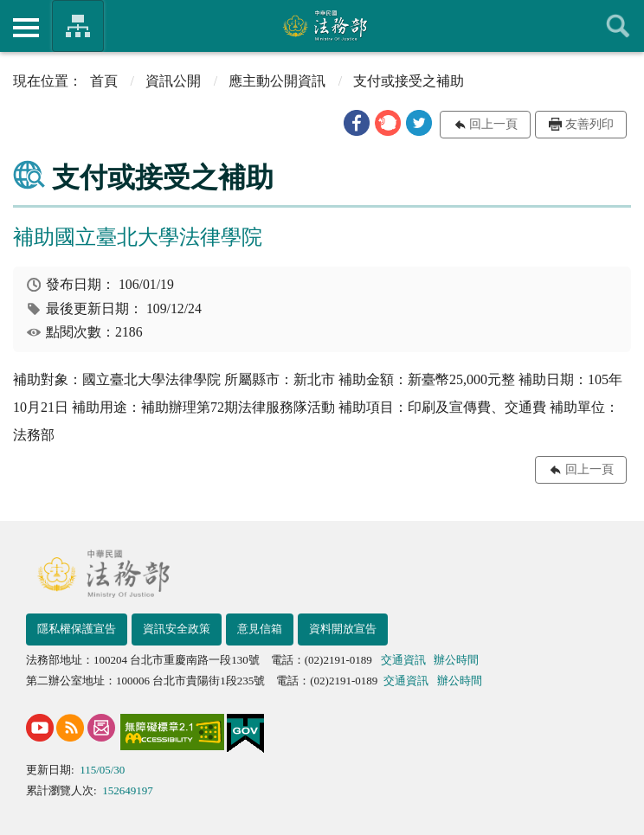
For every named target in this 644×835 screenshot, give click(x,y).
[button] (357, 123)
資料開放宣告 (343, 629)
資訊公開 (173, 81)
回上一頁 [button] (493, 124)
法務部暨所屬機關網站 (78, 26)
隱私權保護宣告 (77, 629)
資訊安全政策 (177, 629)
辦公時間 (456, 660)
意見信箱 (260, 629)
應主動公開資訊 (277, 81)
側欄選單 (26, 28)
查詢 (618, 26)
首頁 (104, 81)
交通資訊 (403, 660)
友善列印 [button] (589, 124)
